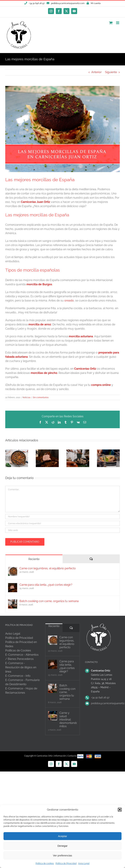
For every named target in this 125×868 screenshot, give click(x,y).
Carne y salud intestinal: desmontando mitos (68, 720)
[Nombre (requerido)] (62, 517)
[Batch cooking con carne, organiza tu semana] (13, 601)
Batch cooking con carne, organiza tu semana (49, 601)
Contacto (72, 756)
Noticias (26, 397)
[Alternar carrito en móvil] (111, 23)
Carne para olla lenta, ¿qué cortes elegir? (46, 585)
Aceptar (63, 836)
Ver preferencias (62, 855)
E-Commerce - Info (18, 676)
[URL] (62, 530)
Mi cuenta (96, 3)
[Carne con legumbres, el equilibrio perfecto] (13, 569)
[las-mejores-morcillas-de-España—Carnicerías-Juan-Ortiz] (62, 129)
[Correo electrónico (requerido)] (62, 523)
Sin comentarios (41, 397)
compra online (101, 385)
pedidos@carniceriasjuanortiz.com (68, 3)
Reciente (34, 559)
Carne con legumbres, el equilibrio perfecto (48, 568)
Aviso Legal (84, 863)
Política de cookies (45, 863)
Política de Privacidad (66, 863)
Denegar (63, 846)
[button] (120, 810)
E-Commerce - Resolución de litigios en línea (21, 667)
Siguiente (111, 72)
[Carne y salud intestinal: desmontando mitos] (53, 716)
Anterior (97, 72)
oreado (69, 300)
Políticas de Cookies (18, 650)
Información (60, 756)
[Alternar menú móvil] (118, 23)
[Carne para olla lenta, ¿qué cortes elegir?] (13, 585)
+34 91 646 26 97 (100, 697)
